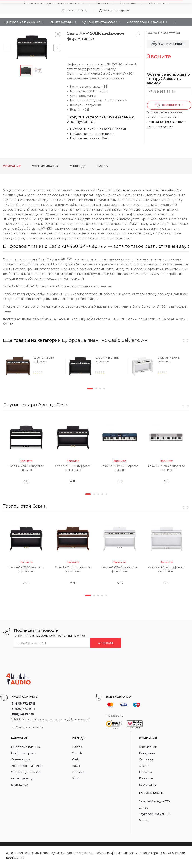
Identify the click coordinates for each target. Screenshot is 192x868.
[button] (58, 35)
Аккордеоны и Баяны (145, 22)
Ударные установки (100, 22)
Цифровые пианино (23, 22)
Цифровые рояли (24, 753)
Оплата (144, 766)
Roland (77, 747)
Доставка (146, 759)
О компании (148, 747)
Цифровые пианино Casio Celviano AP (99, 129)
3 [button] (100, 389)
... (173, 22)
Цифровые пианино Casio (90, 138)
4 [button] (104, 389)
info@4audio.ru (23, 714)
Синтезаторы (61, 22)
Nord (76, 778)
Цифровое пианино (128, 190)
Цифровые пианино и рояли (92, 134)
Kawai (76, 766)
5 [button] (106, 494)
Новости (145, 772)
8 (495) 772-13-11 (23, 703)
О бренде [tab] (78, 166)
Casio (63, 405)
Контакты (146, 778)
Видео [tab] (102, 166)
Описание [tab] (12, 166)
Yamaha (78, 753)
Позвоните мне (169, 105)
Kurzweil (78, 772)
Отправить (106, 643)
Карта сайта (148, 785)
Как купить (147, 753)
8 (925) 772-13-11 (23, 709)
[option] (34, 368)
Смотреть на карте (27, 727)
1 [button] (90, 389)
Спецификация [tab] (45, 166)
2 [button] (96, 389)
